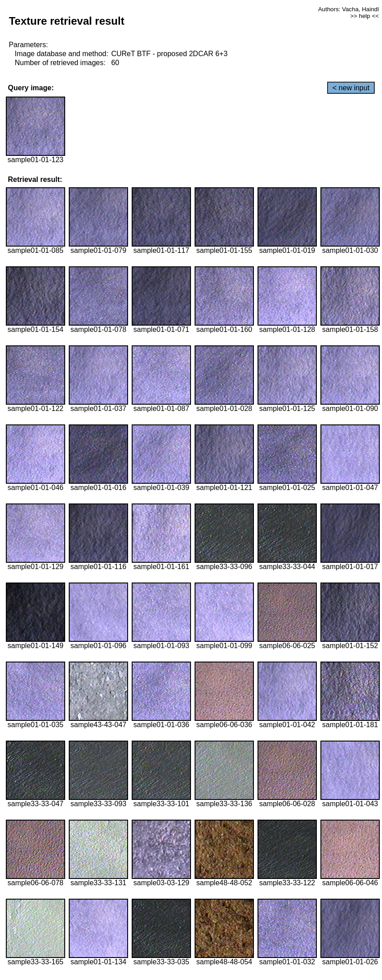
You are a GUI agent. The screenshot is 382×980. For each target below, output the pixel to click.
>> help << (364, 16)
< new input (351, 88)
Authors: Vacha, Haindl (349, 9)
